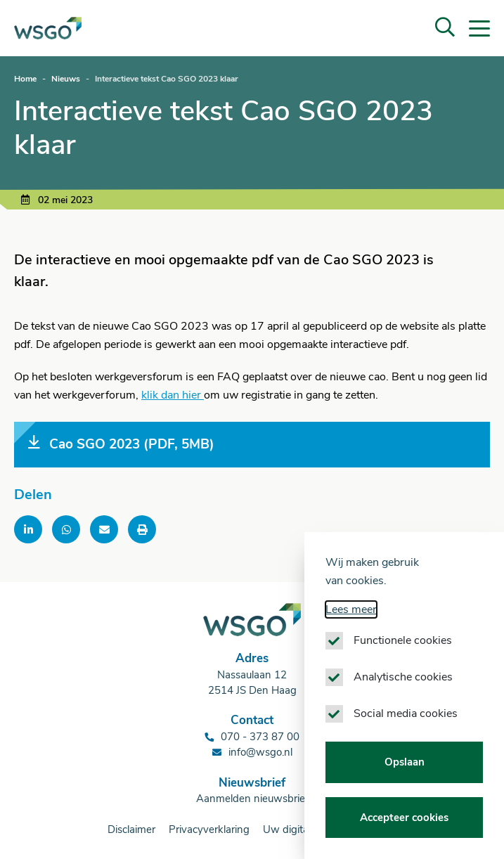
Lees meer (351, 609)
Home (25, 79)
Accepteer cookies (404, 818)
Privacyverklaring (209, 829)
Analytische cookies (403, 677)
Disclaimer (131, 829)
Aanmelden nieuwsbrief (252, 799)
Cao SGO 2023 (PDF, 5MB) (121, 444)
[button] (445, 28)
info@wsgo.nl (260, 752)
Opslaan (405, 762)
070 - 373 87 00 (260, 737)
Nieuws (66, 79)
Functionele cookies (403, 640)
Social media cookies (406, 713)
